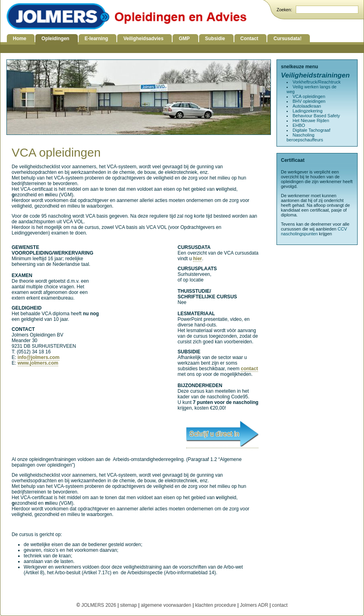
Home (19, 39)
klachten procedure (216, 605)
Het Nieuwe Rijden (311, 120)
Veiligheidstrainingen (315, 75)
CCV (342, 229)
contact (249, 369)
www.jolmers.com (38, 363)
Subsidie (215, 39)
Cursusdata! (287, 39)
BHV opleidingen (309, 101)
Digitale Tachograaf (311, 130)
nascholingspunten (299, 234)
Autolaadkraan (307, 106)
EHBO (299, 125)
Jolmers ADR (254, 605)
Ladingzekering (308, 111)
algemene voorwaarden (166, 605)
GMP (184, 39)
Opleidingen (55, 39)
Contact (249, 39)
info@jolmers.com (39, 357)
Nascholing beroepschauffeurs (305, 137)
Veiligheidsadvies (143, 39)
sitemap (128, 605)
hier (197, 259)
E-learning (97, 39)
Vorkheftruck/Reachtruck (317, 82)
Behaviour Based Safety (316, 116)
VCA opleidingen (309, 96)
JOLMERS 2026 (100, 605)
